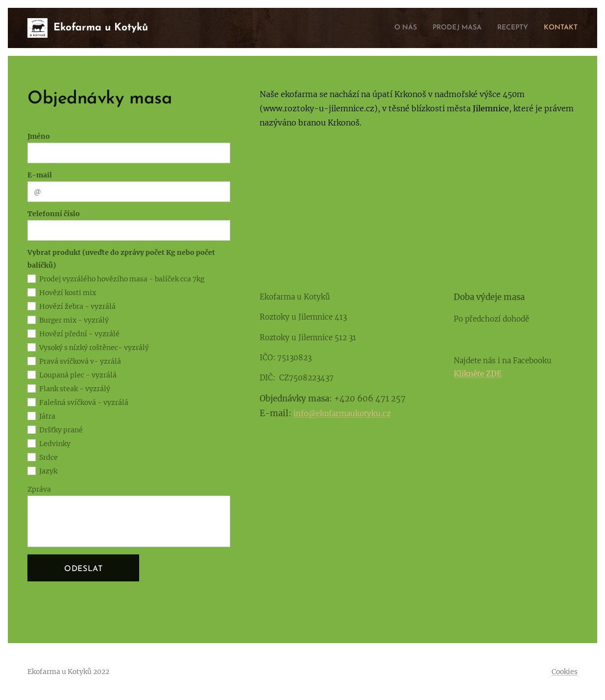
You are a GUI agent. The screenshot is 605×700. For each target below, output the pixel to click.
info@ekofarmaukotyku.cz (342, 413)
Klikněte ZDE (478, 374)
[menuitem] (388, 28)
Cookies (565, 672)
